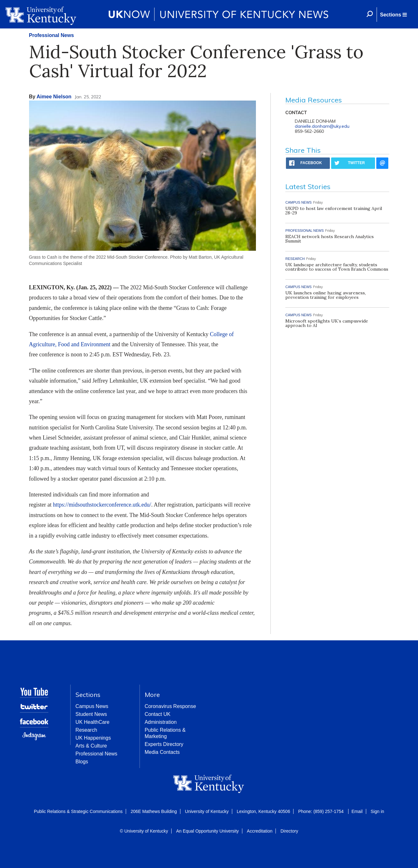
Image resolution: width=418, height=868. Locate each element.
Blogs (82, 762)
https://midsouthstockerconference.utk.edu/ (102, 505)
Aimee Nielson (54, 97)
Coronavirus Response (170, 706)
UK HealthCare (93, 722)
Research (86, 730)
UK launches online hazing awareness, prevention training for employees (326, 295)
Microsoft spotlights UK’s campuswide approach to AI (327, 323)
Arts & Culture (91, 746)
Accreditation (260, 831)
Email (357, 811)
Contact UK (158, 714)
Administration (161, 722)
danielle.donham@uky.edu (322, 126)
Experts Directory (164, 744)
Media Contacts (162, 752)
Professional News (51, 35)
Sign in (377, 811)
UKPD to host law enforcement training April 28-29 (334, 211)
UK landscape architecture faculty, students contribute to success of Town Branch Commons (337, 267)
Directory (289, 831)
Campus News (92, 706)
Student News (91, 714)
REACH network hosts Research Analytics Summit (330, 239)
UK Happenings (93, 738)
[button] (393, 15)
